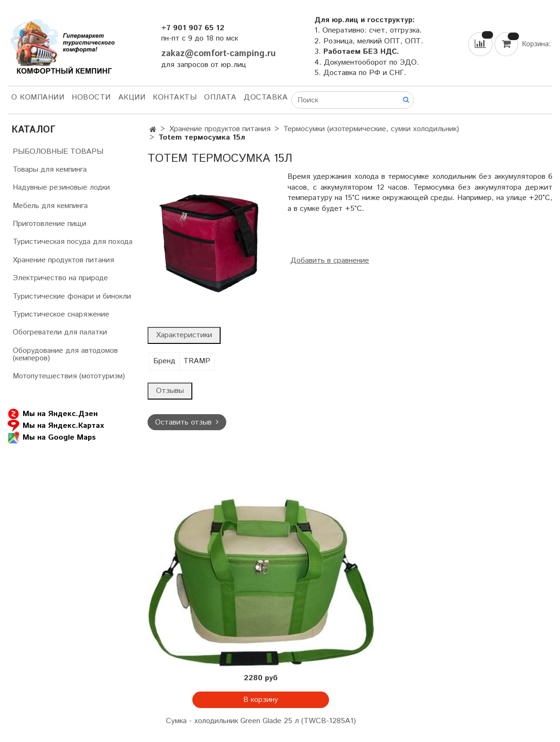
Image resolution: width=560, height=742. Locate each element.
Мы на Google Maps (52, 438)
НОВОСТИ (91, 97)
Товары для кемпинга (50, 170)
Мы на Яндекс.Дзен (53, 414)
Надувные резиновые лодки (61, 188)
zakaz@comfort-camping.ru (218, 54)
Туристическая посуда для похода (73, 242)
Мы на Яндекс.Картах (56, 426)
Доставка (266, 97)
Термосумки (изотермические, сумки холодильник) (371, 129)
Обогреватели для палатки (60, 332)
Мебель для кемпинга (50, 206)
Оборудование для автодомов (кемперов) (65, 354)
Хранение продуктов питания (220, 129)
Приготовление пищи (49, 224)
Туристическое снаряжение (61, 314)
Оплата (220, 97)
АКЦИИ (132, 97)
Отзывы (170, 391)
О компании (38, 97)
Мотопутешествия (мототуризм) (69, 376)
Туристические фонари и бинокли (72, 296)
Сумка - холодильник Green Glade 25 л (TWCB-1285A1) (261, 721)
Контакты (175, 97)
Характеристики (184, 335)
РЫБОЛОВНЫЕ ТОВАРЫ (58, 152)
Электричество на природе (60, 278)
